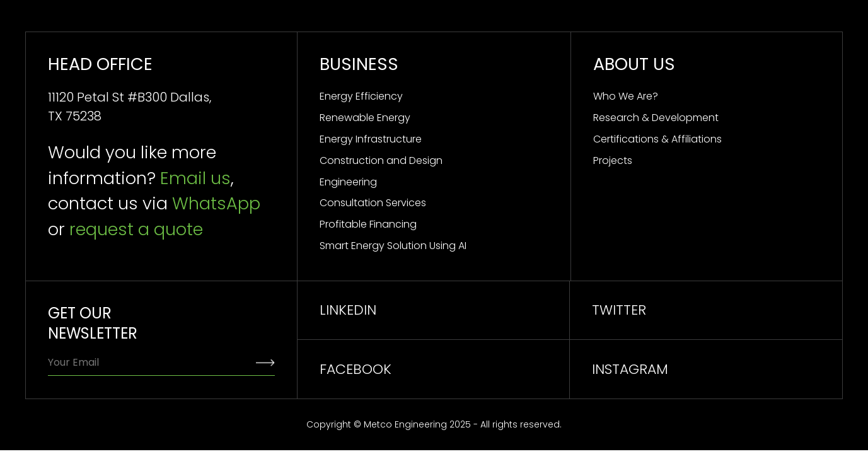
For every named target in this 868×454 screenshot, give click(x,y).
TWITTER (619, 310)
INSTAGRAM (630, 369)
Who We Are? (626, 96)
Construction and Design (381, 160)
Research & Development (656, 118)
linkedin (348, 310)
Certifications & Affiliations (657, 139)
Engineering (348, 182)
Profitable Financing (368, 224)
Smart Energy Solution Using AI (393, 246)
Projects (613, 160)
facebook (356, 369)
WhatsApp (216, 203)
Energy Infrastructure (371, 139)
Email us (195, 178)
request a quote (136, 229)
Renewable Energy (365, 118)
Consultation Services (373, 203)
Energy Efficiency (361, 96)
